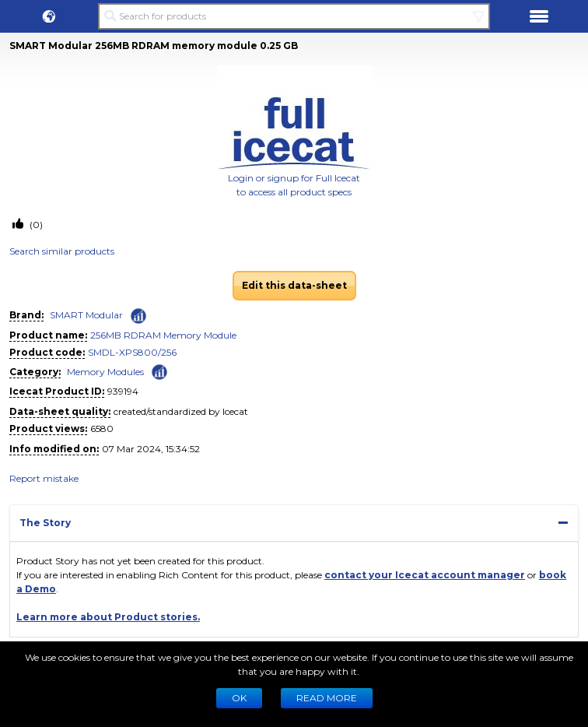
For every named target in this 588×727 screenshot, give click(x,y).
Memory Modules (105, 372)
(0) (35, 225)
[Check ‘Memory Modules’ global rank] (159, 371)
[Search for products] (294, 16)
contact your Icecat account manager (425, 575)
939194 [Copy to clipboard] (123, 391)
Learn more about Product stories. (108, 617)
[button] (49, 16)
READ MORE (327, 698)
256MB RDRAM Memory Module (163, 335)
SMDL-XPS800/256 (132, 352)
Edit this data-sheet (294, 285)
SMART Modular (86, 315)
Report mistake (44, 478)
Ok (239, 698)
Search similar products (62, 251)
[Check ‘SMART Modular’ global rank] (138, 316)
